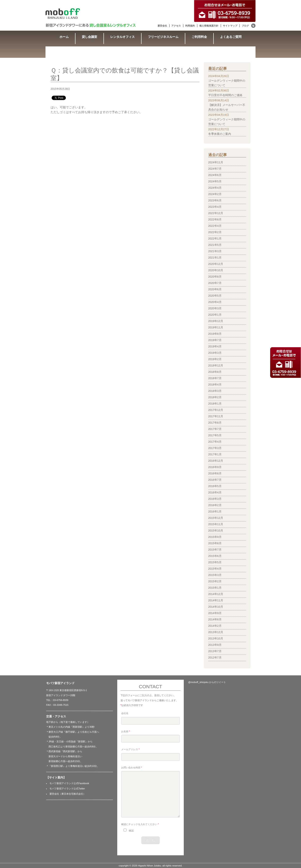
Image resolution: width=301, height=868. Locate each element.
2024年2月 (215, 194)
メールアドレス (130, 749)
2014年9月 (215, 613)
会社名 (125, 713)
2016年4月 (215, 493)
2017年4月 (215, 442)
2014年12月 (216, 594)
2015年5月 (215, 562)
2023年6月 (215, 201)
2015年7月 (215, 550)
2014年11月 (216, 600)
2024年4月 (215, 188)
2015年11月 (216, 524)
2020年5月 (215, 296)
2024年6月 (215, 175)
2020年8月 (215, 277)
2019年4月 (215, 347)
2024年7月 (215, 169)
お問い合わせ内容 (132, 768)
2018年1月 (215, 404)
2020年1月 (215, 315)
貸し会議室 (89, 37)
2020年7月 (215, 283)
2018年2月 (215, 397)
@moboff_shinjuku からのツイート (207, 682)
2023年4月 (215, 207)
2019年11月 (216, 327)
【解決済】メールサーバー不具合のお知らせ (227, 107)
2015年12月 (216, 518)
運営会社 (162, 26)
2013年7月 (215, 651)
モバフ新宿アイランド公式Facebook (69, 783)
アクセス (176, 26)
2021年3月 (215, 251)
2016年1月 (215, 512)
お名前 (126, 731)
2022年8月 (215, 220)
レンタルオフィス (122, 37)
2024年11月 (216, 162)
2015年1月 (215, 588)
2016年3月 (215, 499)
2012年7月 (215, 658)
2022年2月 (215, 232)
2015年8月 (215, 543)
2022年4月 (215, 226)
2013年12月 (216, 632)
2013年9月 (215, 645)
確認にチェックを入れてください (140, 824)
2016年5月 (215, 486)
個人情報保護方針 (209, 26)
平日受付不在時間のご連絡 (225, 95)
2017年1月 (215, 454)
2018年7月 (215, 378)
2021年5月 (215, 245)
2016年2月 (215, 505)
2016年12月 (216, 461)
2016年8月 (215, 474)
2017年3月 (215, 448)
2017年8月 (215, 423)
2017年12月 (216, 410)
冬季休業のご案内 (220, 134)
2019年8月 (215, 334)
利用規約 (190, 26)
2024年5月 (215, 181)
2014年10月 (216, 607)
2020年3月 (215, 308)
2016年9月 (215, 467)
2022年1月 (215, 239)
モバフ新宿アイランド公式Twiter (67, 789)
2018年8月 (215, 372)
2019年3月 (215, 353)
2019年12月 (216, 321)
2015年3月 (215, 575)
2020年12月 (216, 264)
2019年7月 (215, 340)
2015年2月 (215, 581)
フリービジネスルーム (163, 37)
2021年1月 (215, 258)
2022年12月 (216, 213)
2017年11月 (216, 416)
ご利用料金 (199, 37)
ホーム (64, 37)
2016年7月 (215, 480)
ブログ (245, 26)
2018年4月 (215, 385)
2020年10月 (216, 270)
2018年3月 (215, 391)
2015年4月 (215, 569)
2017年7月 (215, 429)
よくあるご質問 (231, 37)
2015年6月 (215, 556)
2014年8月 (215, 620)
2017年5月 (215, 435)
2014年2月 (215, 626)
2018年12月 (216, 366)
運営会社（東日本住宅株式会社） (67, 794)
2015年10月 (216, 531)
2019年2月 (215, 359)
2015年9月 (215, 537)
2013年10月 (216, 639)
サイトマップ (230, 26)
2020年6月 (215, 289)
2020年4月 (215, 302)
